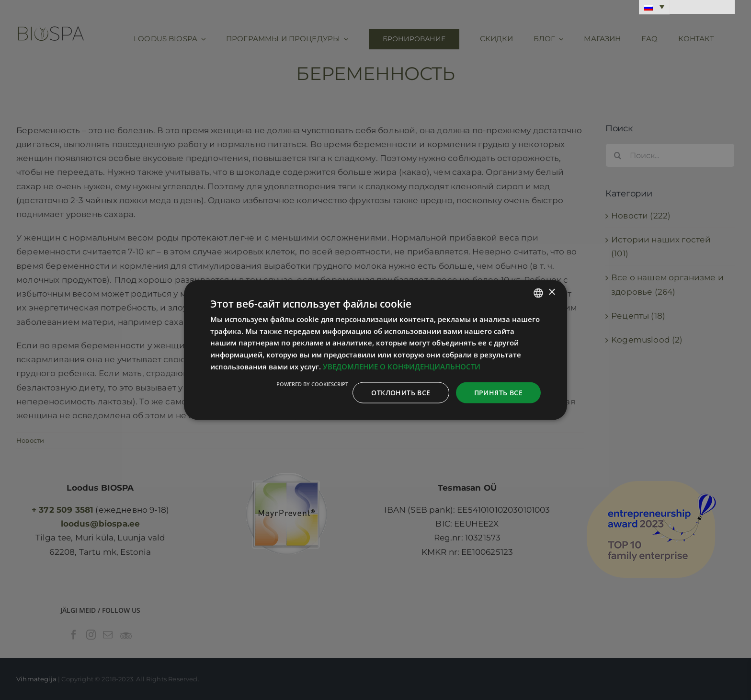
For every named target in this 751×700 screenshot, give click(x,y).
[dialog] (375, 350)
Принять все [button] (498, 392)
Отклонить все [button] (401, 392)
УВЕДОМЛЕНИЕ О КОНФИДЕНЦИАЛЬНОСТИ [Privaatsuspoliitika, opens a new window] (402, 366)
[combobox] (538, 293)
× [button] (552, 293)
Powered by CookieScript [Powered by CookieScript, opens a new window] (312, 384)
